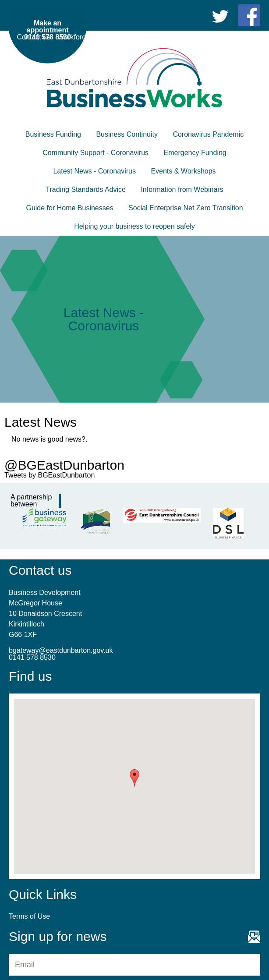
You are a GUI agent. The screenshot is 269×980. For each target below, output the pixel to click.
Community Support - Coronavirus (96, 153)
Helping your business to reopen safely (134, 226)
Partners (153, 37)
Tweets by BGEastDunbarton (50, 475)
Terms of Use (240, 37)
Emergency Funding (195, 153)
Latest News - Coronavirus (94, 171)
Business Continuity (127, 134)
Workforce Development (95, 37)
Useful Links (193, 37)
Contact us (34, 37)
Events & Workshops (183, 171)
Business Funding (53, 134)
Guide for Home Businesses (69, 208)
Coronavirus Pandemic (208, 134)
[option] (134, 319)
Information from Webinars (182, 189)
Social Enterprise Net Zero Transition (186, 208)
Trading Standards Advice (86, 189)
